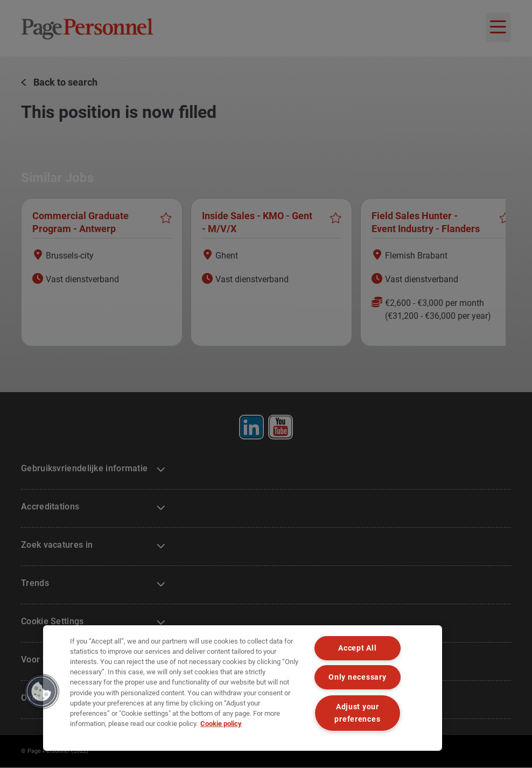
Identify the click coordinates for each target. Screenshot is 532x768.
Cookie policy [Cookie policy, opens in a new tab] (221, 724)
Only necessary (357, 677)
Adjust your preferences (357, 713)
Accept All (357, 648)
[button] (41, 692)
